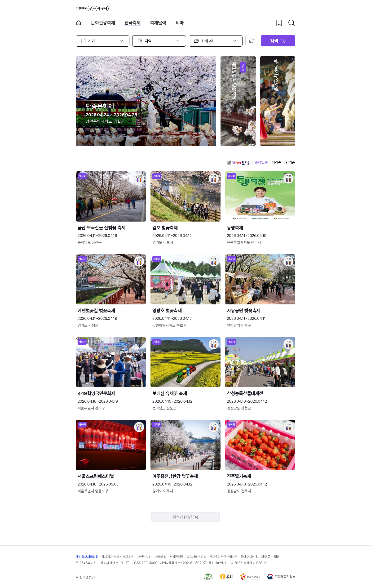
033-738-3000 (146, 563)
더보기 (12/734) (186, 517)
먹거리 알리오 (239, 163)
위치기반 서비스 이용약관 (118, 557)
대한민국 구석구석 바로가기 (92, 9)
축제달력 (158, 23)
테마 (180, 23)
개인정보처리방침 (87, 557)
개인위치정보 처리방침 (152, 557)
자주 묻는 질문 (270, 557)
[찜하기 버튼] (279, 23)
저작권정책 (177, 557)
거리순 (277, 163)
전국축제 (132, 23)
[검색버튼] (291, 23)
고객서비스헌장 (196, 557)
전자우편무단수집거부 (223, 557)
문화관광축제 (103, 23)
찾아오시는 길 (249, 557)
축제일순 (261, 163)
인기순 (290, 163)
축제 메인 (79, 23)
